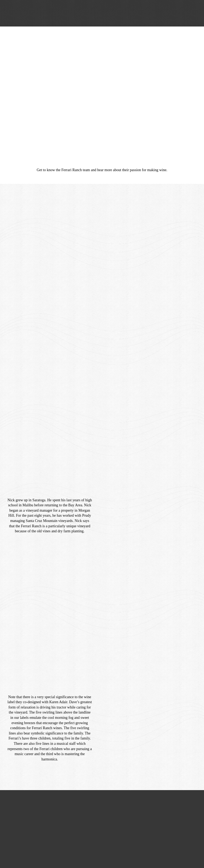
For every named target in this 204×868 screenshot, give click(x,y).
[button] (192, 13)
